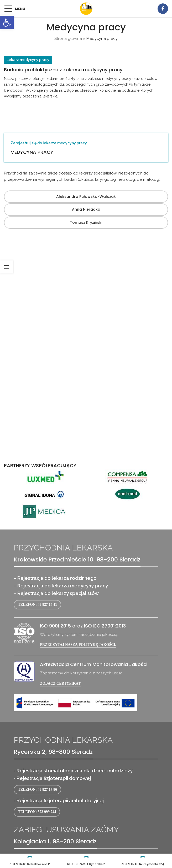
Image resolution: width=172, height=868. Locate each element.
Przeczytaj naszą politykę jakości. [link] (78, 645)
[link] (7, 23)
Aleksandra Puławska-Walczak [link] (86, 196)
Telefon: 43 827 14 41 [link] (37, 605)
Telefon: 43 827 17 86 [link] (37, 790)
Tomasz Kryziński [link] (86, 222)
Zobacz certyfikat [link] (60, 683)
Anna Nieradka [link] (86, 209)
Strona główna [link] (68, 39)
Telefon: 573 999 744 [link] (37, 812)
